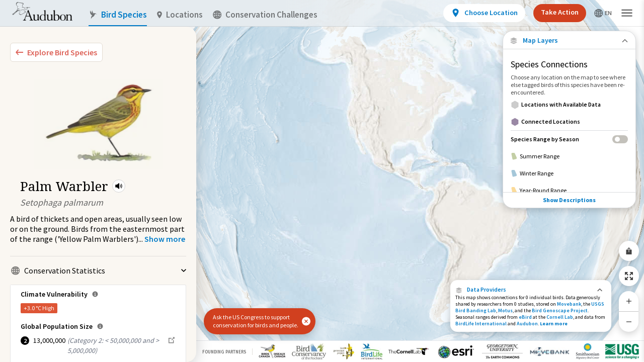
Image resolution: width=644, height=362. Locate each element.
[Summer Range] (569, 156)
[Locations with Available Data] (569, 105)
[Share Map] (629, 251)
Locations (180, 15)
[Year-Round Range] (569, 191)
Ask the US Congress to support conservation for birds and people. (256, 321)
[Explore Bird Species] (56, 52)
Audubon (527, 324)
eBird (525, 317)
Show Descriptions (569, 200)
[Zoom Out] (629, 322)
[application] (322, 181)
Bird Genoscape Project (560, 310)
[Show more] (165, 239)
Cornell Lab (560, 317)
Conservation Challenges (265, 15)
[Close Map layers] (569, 40)
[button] (119, 186)
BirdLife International (481, 324)
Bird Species (118, 15)
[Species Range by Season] (569, 139)
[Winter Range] (569, 173)
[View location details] (484, 13)
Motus (505, 310)
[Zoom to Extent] (629, 276)
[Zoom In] (629, 301)
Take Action (560, 12)
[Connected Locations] (569, 122)
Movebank (569, 304)
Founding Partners (224, 352)
